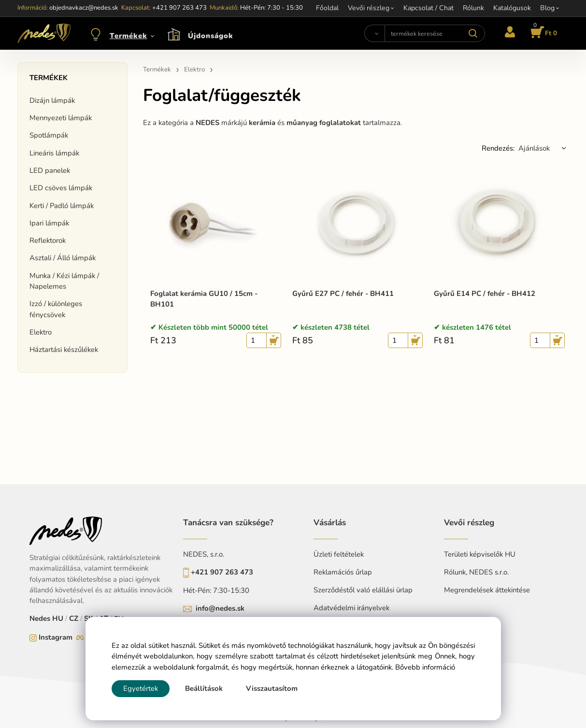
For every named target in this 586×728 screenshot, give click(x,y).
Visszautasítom (272, 688)
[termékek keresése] (435, 33)
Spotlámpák (49, 135)
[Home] (44, 33)
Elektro (41, 332)
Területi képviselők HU (480, 554)
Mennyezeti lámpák (61, 118)
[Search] (374, 33)
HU (58, 618)
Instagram (56, 637)
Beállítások (204, 688)
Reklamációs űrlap (343, 572)
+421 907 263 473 (222, 572)
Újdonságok (211, 36)
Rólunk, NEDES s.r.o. (476, 572)
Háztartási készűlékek (64, 350)
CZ (74, 618)
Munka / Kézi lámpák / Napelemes (64, 281)
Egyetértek (141, 688)
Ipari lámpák (49, 223)
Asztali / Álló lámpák (63, 258)
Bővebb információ (425, 667)
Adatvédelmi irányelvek (351, 608)
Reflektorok (48, 240)
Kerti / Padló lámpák (62, 206)
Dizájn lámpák (52, 100)
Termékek (129, 36)
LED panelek (50, 170)
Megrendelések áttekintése (487, 590)
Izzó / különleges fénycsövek (56, 309)
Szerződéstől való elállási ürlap (363, 590)
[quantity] (257, 340)
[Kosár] (542, 33)
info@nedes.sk (220, 608)
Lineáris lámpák (54, 153)
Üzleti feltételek (339, 554)
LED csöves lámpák (61, 188)
